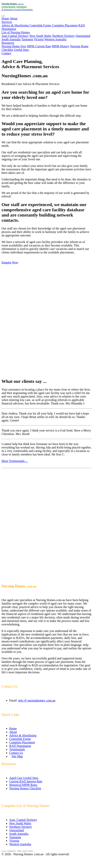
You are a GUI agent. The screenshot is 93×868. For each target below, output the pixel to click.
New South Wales (40, 36)
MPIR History (61, 46)
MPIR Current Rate (39, 46)
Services (7, 22)
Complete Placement (65, 25)
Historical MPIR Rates (23, 785)
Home (5, 18)
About (13, 18)
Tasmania (27, 39)
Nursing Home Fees (14, 46)
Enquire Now (10, 262)
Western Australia (55, 39)
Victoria (39, 39)
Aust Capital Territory (15, 36)
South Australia (11, 39)
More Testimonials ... (15, 461)
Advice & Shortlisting (15, 25)
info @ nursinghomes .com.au (37, 700)
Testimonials (17, 749)
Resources (8, 43)
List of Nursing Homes (16, 32)
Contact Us (16, 753)
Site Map (17, 756)
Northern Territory (64, 36)
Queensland (83, 36)
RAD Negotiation (20, 746)
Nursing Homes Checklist (25, 788)
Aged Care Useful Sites (24, 778)
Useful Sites (21, 50)
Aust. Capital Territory (23, 820)
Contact (6, 53)
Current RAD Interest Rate (26, 781)
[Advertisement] (46, 321)
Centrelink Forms (40, 25)
